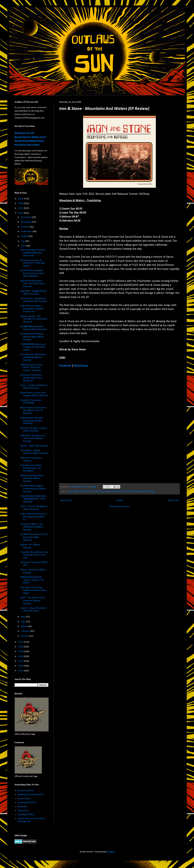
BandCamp (81, 366)
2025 (21, 199)
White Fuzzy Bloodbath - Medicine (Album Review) (32, 478)
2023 (21, 208)
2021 (21, 642)
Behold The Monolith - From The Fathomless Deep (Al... (33, 284)
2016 (21, 666)
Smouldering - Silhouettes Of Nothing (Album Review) (33, 357)
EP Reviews (95, 492)
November (27, 222)
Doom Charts (24, 798)
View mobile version (119, 506)
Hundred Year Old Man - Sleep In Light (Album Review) (32, 337)
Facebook (65, 366)
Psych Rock (127, 492)
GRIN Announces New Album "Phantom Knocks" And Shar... (31, 368)
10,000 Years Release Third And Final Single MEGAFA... (34, 537)
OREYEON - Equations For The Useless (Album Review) (33, 438)
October (25, 227)
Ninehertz (22, 806)
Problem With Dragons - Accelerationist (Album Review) (33, 489)
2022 (21, 213)
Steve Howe (138, 492)
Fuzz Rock (106, 492)
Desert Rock (73, 492)
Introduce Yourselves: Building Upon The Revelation (31, 468)
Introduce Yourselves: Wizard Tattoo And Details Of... (31, 378)
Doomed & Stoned (27, 802)
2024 (21, 203)
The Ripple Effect (26, 814)
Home (120, 501)
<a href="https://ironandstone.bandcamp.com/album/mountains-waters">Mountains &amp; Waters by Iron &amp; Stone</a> (91, 425)
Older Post (173, 501)
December (27, 217)
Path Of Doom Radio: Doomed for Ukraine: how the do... (32, 309)
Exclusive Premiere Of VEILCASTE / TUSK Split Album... (33, 263)
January (25, 636)
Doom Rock (84, 492)
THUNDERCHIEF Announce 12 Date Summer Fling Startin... (33, 347)
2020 (21, 647)
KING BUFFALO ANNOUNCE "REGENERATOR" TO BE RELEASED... (33, 499)
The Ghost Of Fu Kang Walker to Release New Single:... (33, 590)
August (25, 236)
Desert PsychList (26, 791)
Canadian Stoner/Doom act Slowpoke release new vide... (34, 555)
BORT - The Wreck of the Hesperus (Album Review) (33, 601)
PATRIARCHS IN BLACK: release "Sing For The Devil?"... (32, 580)
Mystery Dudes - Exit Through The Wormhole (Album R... (34, 319)
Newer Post (66, 501)
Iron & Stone (116, 492)
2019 (21, 651)
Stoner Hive (23, 810)
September (27, 232)
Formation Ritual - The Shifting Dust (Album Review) (32, 527)
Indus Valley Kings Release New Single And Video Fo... (34, 517)
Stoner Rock (150, 492)
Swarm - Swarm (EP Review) (34, 446)
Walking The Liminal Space (31, 795)
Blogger (111, 852)
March (25, 626)
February (26, 631)
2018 (21, 656)
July (23, 241)
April (24, 622)
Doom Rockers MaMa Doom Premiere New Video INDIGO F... (32, 273)
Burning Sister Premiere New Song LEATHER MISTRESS (32, 421)
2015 (21, 671)
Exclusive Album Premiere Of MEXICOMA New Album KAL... (33, 253)
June (24, 246)
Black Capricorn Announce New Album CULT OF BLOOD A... (34, 410)
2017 (21, 661)
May (24, 617)
